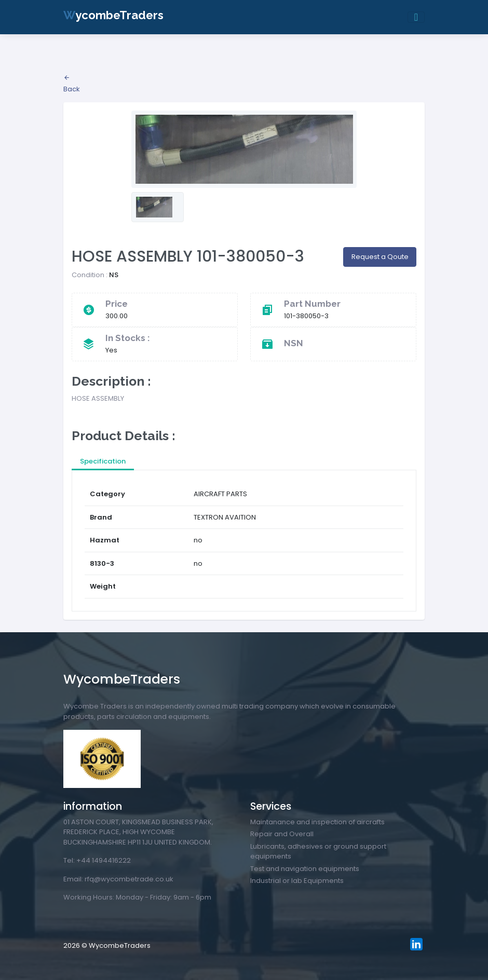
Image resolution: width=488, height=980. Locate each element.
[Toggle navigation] (416, 17)
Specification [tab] (103, 461)
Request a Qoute (380, 257)
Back (72, 84)
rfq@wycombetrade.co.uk (129, 879)
